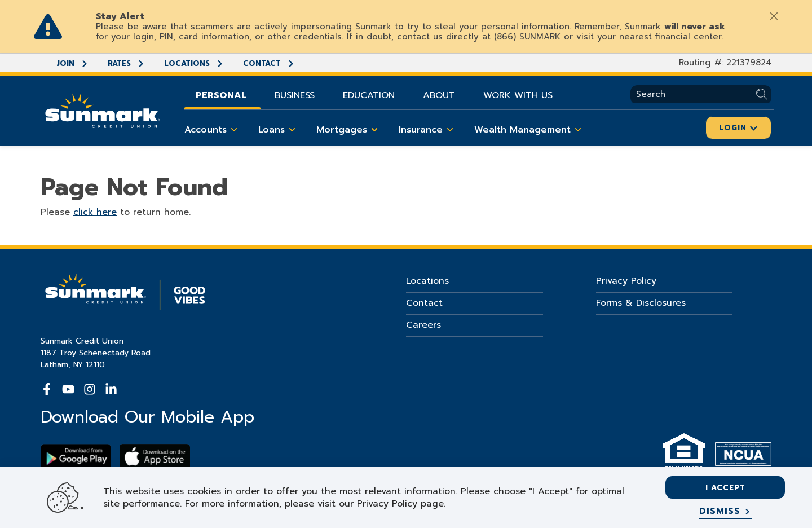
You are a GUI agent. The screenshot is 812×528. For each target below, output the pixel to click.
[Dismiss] (725, 512)
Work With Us (518, 95)
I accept (725, 488)
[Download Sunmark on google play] (76, 457)
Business (295, 95)
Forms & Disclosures (641, 303)
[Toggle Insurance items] (450, 130)
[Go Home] (103, 109)
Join (72, 63)
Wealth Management (530, 130)
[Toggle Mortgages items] (374, 130)
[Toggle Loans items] (292, 130)
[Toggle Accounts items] (234, 130)
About (439, 95)
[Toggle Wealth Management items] (578, 130)
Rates (126, 63)
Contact (269, 63)
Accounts (213, 130)
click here (95, 212)
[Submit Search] (764, 94)
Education (369, 95)
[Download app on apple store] (155, 457)
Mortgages (349, 130)
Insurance (428, 130)
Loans (279, 130)
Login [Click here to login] (738, 128)
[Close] (774, 16)
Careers (423, 325)
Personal (221, 95)
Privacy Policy (626, 281)
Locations (194, 63)
